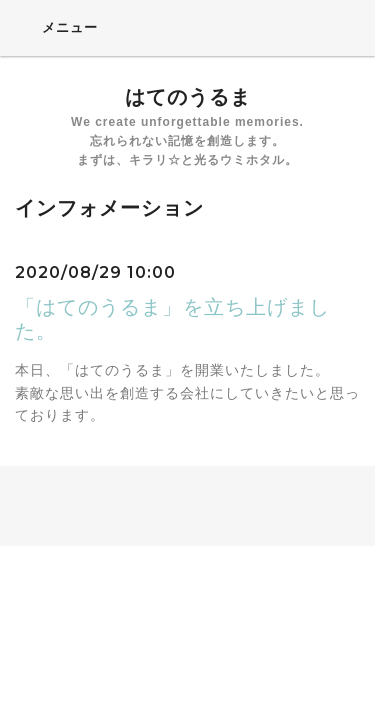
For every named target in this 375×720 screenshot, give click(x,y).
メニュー (56, 27)
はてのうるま (188, 97)
